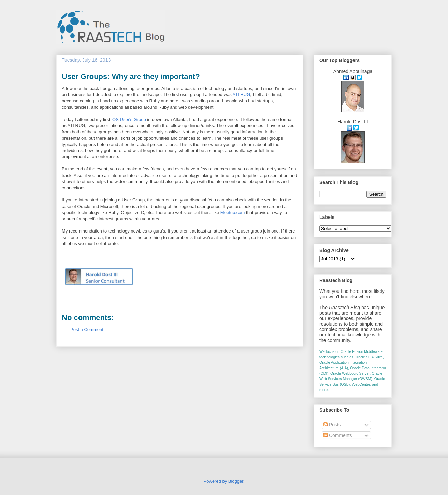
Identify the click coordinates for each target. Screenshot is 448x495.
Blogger (236, 481)
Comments (338, 435)
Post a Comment (87, 329)
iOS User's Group (128, 119)
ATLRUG (242, 95)
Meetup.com (233, 213)
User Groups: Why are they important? (131, 77)
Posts (332, 425)
